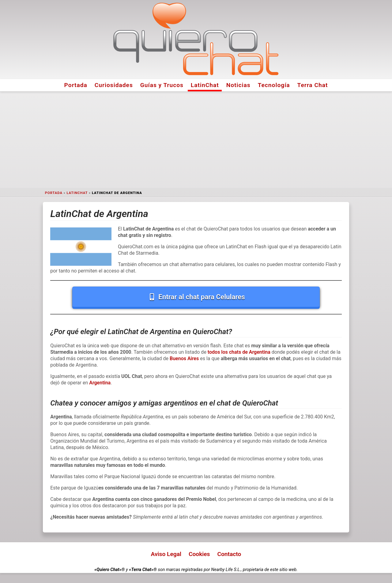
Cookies (199, 554)
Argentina (100, 383)
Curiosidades (114, 85)
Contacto (229, 554)
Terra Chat (313, 85)
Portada (76, 85)
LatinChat (205, 85)
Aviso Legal (166, 554)
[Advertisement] (196, 140)
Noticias (238, 85)
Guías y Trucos (162, 85)
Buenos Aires (184, 358)
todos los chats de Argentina (239, 352)
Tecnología (274, 85)
